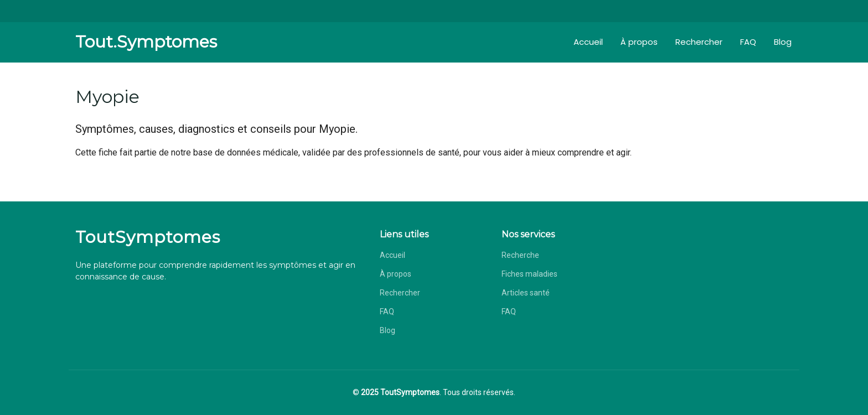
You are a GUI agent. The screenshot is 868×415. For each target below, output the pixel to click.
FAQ (748, 42)
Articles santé (526, 293)
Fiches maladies (529, 274)
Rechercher (699, 42)
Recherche (520, 255)
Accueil (588, 42)
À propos (639, 42)
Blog (783, 42)
